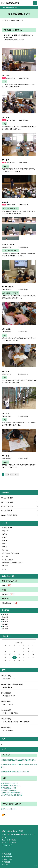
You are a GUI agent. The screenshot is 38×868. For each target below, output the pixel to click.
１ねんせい (6, 531)
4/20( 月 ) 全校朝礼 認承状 (9, 515)
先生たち (6, 566)
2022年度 (5, 624)
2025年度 (5, 617)
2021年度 (5, 626)
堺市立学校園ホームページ (9, 783)
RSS (5, 815)
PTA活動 (6, 556)
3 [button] (8, 475)
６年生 (5, 547)
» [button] (18, 475)
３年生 (5, 537)
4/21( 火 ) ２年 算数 (7, 502)
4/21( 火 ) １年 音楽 (7, 506)
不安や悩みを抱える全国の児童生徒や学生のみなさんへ (18, 760)
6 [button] (16, 475)
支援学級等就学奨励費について (11, 786)
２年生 (5, 534)
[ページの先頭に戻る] (35, 866)
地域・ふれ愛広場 (8, 559)
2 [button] (6, 475)
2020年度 (5, 629)
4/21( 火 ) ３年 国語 (7, 498)
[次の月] (34, 643)
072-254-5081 (11, 840)
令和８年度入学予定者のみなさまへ (13, 563)
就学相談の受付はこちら (9, 788)
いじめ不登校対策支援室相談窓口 (12, 795)
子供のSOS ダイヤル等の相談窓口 (11, 793)
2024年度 (5, 619)
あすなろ (6, 550)
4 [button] (11, 475)
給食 (4, 569)
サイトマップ (7, 845)
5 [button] (13, 475)
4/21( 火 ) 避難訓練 (6, 511)
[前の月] (4, 643)
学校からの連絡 (8, 528)
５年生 (5, 544)
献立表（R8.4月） (10, 603)
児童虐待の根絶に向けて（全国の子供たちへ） (15, 772)
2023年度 (5, 622)
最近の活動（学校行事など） (11, 553)
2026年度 (5, 615)
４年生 (5, 540)
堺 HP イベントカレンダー (9, 809)
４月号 (7, 585)
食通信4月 (8, 594)
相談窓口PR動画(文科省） (9, 790)
